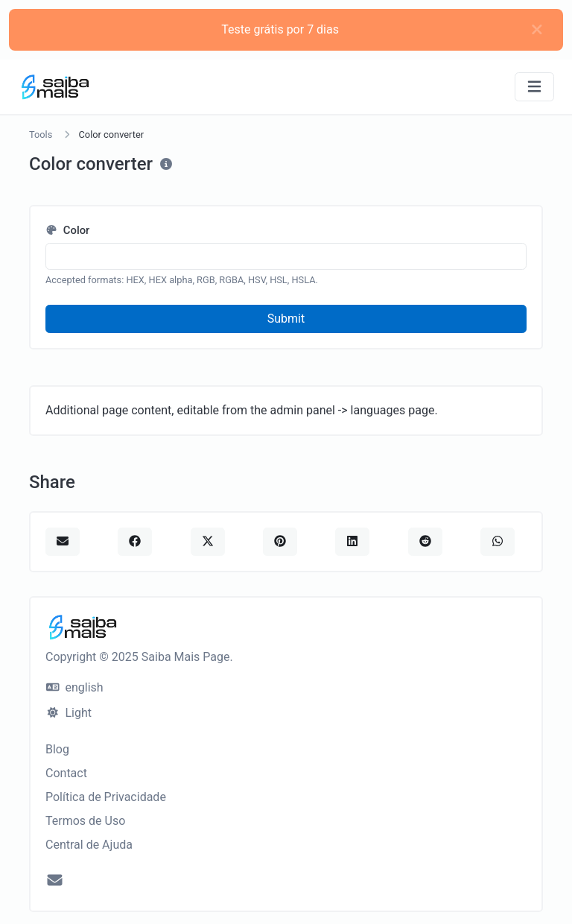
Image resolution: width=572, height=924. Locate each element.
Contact (66, 773)
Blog (57, 749)
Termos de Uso (85, 821)
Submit (286, 319)
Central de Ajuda (89, 845)
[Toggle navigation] (534, 87)
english (75, 687)
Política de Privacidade (106, 797)
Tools (41, 135)
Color (67, 230)
